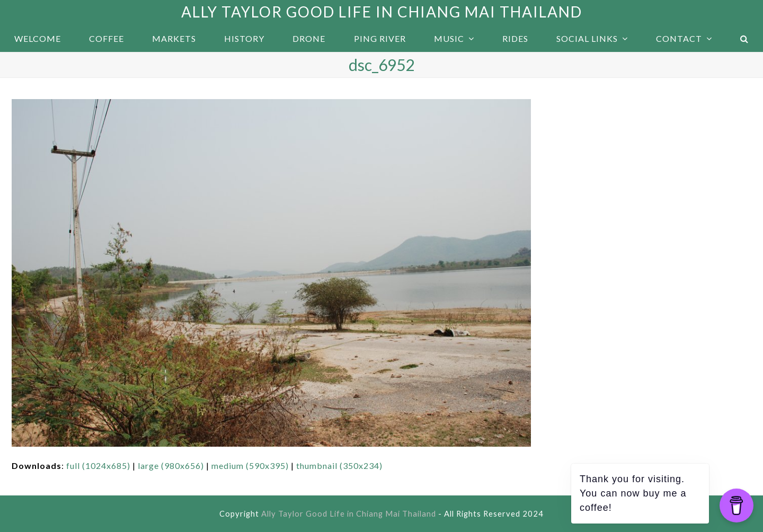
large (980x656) (171, 465)
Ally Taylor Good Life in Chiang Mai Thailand (382, 12)
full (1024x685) (98, 465)
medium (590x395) (250, 465)
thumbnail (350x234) (339, 465)
